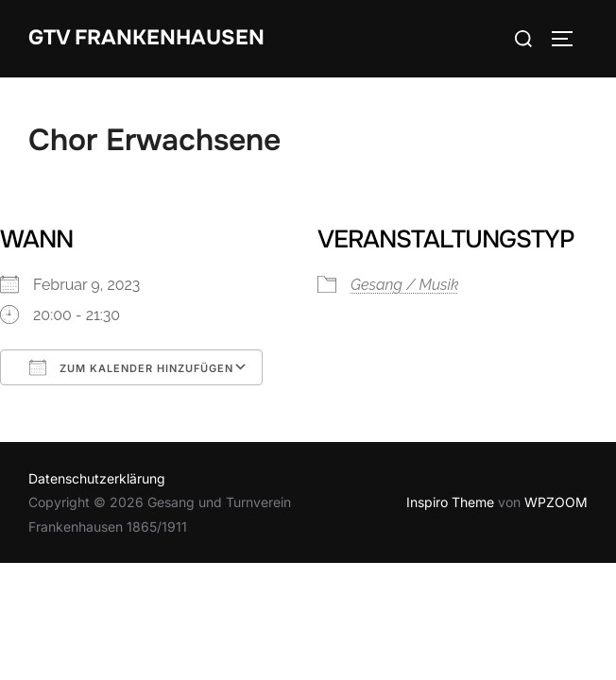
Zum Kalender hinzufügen (131, 367)
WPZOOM (556, 502)
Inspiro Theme (450, 502)
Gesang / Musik (405, 285)
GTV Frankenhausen (146, 38)
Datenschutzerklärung (97, 478)
